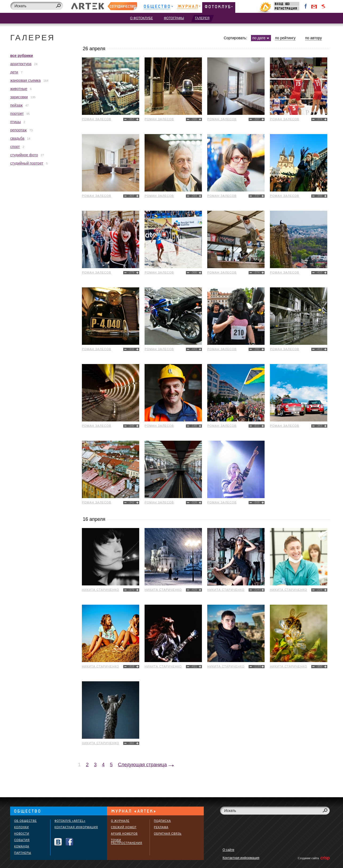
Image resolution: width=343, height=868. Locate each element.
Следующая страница (142, 765)
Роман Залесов (97, 119)
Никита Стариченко (101, 590)
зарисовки (19, 97)
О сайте (228, 850)
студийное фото (24, 155)
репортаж (18, 130)
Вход (287, 4)
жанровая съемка (25, 80)
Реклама (161, 827)
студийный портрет (27, 163)
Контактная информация (76, 827)
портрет (17, 114)
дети (14, 72)
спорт (15, 147)
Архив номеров (124, 834)
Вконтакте (58, 842)
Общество (158, 7)
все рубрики (21, 56)
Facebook (306, 6)
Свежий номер (124, 827)
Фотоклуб (219, 7)
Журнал (189, 7)
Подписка (162, 821)
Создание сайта (314, 858)
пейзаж (16, 105)
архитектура (21, 64)
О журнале (120, 821)
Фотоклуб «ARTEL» (70, 821)
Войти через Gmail (314, 6)
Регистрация (287, 8)
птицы (15, 122)
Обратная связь (168, 834)
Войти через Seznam (323, 6)
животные (19, 89)
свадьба (17, 138)
